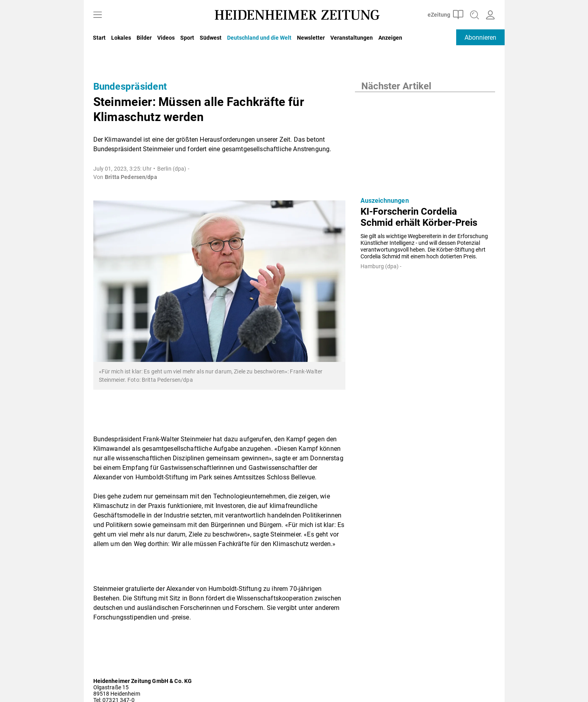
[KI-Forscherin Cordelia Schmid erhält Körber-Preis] (425, 141)
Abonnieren (480, 38)
